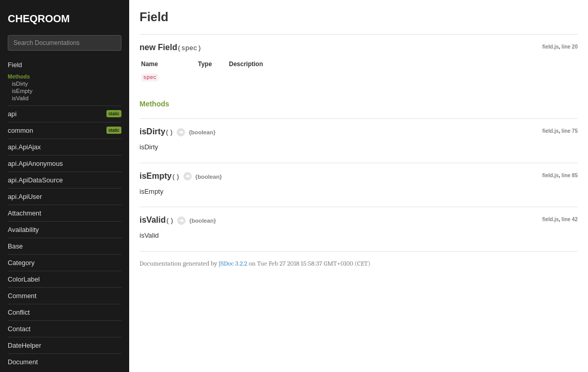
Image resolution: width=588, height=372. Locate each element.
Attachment (25, 213)
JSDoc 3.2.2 (233, 263)
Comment (22, 296)
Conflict (19, 312)
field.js (551, 47)
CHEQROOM (39, 19)
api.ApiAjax (24, 147)
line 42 (570, 219)
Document (23, 362)
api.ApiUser (25, 197)
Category (21, 263)
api (12, 114)
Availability (23, 230)
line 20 (570, 47)
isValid (20, 98)
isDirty (20, 84)
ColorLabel (24, 279)
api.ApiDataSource (35, 180)
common (20, 130)
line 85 (570, 175)
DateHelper (25, 345)
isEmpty (22, 91)
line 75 (570, 131)
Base (15, 246)
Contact (19, 329)
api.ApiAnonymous (35, 164)
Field (15, 65)
